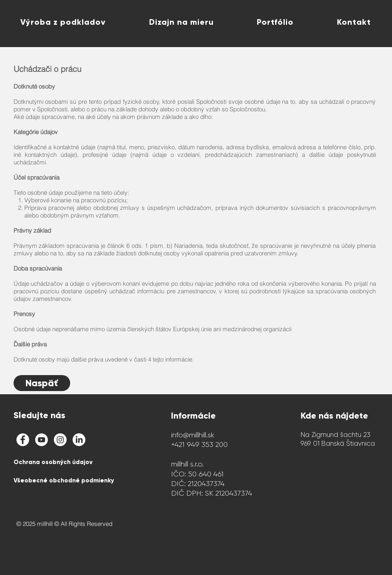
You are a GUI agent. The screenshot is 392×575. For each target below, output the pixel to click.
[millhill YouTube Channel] (41, 440)
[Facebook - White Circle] (23, 440)
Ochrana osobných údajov (53, 462)
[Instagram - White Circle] (60, 440)
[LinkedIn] (79, 440)
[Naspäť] (42, 383)
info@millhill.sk (193, 435)
